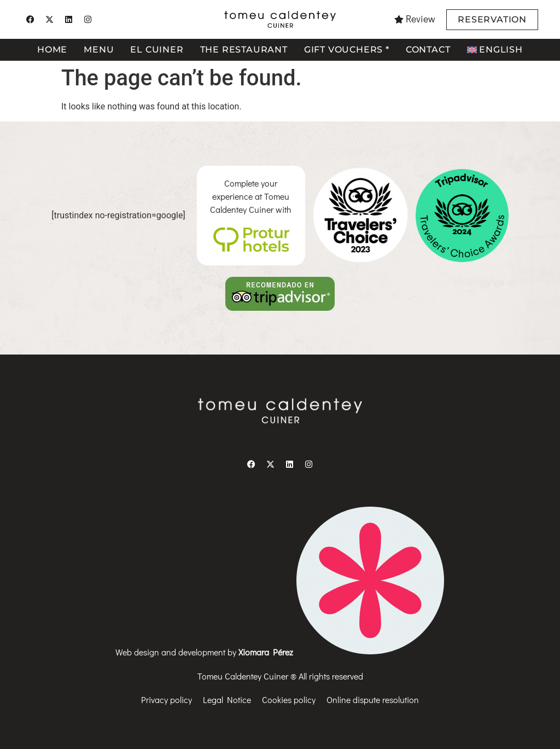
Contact (428, 50)
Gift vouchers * (347, 50)
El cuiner (157, 50)
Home (52, 50)
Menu (99, 50)
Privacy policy (167, 699)
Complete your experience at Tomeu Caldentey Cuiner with (251, 196)
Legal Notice (227, 699)
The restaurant (244, 50)
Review (421, 19)
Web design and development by (280, 652)
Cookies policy (289, 699)
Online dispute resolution (373, 699)
